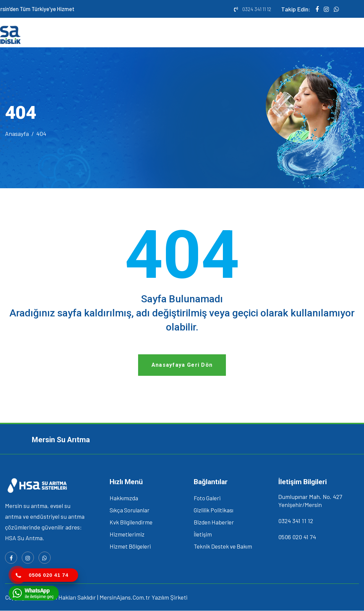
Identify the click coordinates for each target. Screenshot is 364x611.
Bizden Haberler (214, 523)
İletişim (203, 535)
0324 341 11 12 (257, 9)
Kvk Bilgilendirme (131, 523)
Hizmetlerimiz (127, 535)
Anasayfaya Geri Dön (182, 366)
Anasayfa (17, 134)
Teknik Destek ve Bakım (223, 547)
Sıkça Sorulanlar (130, 511)
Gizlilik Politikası (214, 511)
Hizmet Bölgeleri (130, 547)
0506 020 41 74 (297, 538)
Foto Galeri (207, 499)
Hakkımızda (124, 499)
